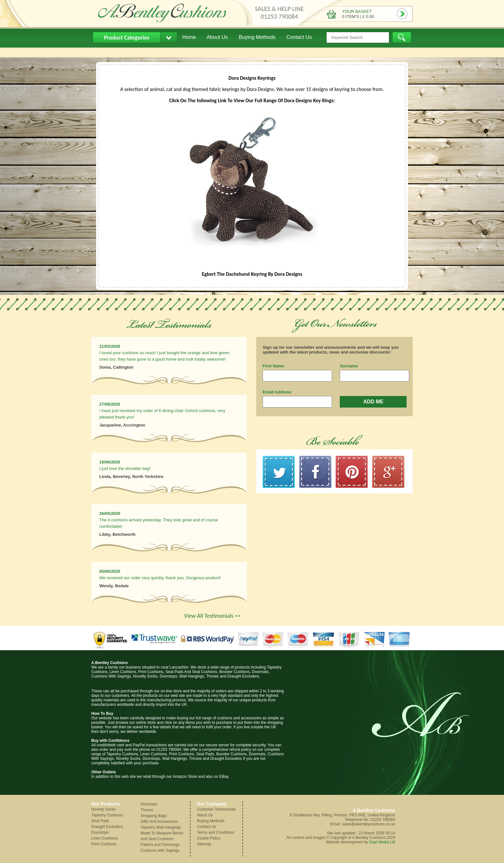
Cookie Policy (209, 838)
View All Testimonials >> (212, 616)
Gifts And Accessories (159, 822)
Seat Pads (100, 821)
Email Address (277, 392)
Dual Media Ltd (382, 842)
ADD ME (373, 402)
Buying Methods (257, 37)
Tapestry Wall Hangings (161, 827)
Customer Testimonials (216, 809)
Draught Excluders (107, 827)
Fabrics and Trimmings (160, 845)
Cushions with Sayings (160, 850)
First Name (273, 366)
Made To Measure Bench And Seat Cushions (162, 836)
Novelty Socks (104, 809)
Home (189, 37)
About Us (217, 37)
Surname (349, 366)
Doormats (149, 804)
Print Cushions (104, 844)
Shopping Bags (153, 816)
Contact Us (299, 37)
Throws (147, 810)
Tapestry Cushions (107, 815)
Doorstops (100, 832)
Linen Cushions (105, 838)
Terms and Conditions (216, 832)
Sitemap (204, 844)
